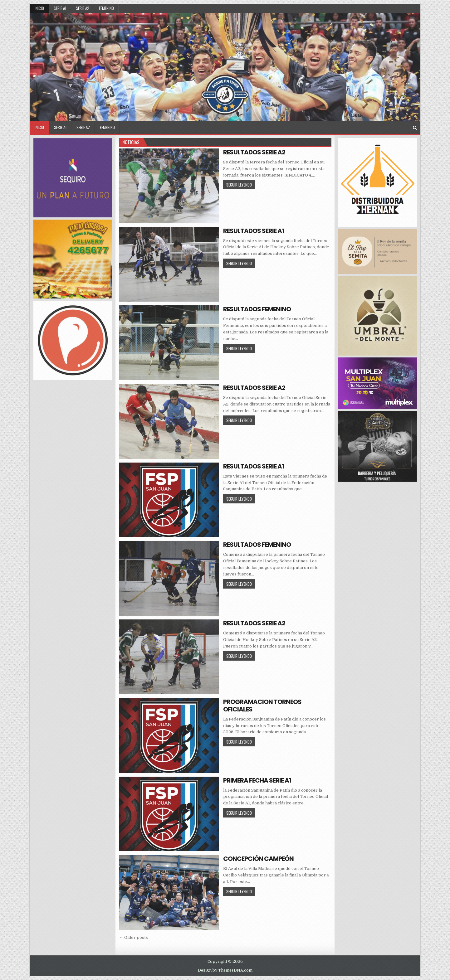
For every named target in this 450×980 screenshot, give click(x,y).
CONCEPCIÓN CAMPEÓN (258, 859)
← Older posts (134, 937)
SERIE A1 (60, 8)
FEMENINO (106, 8)
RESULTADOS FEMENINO (257, 309)
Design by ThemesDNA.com (225, 970)
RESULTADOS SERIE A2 (254, 152)
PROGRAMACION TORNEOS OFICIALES (262, 706)
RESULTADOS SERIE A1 (254, 231)
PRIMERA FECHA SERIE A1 (257, 780)
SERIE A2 (83, 8)
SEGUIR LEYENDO (241, 184)
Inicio (39, 8)
